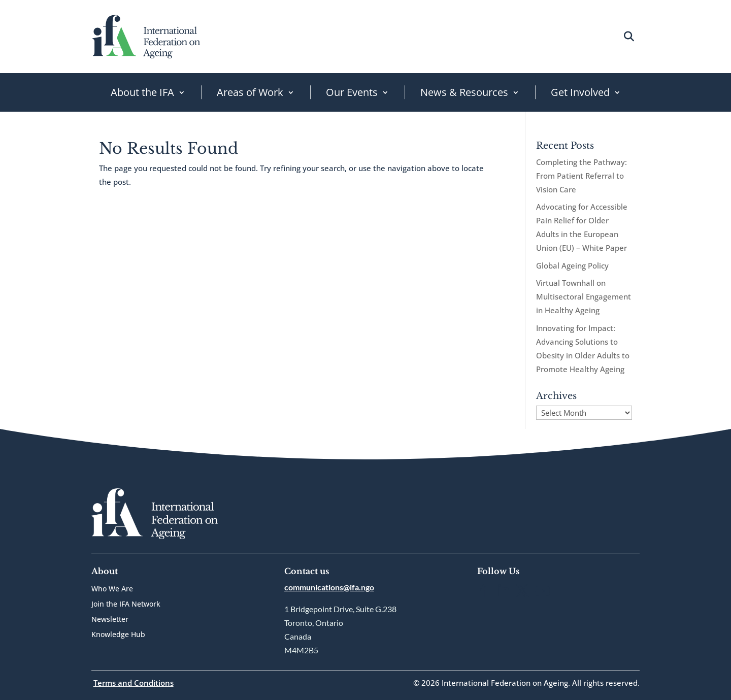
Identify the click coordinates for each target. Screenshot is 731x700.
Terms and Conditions (134, 683)
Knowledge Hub (118, 635)
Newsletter (110, 620)
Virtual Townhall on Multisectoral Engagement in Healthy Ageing (584, 296)
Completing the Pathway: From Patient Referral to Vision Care (582, 176)
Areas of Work (250, 92)
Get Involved (580, 92)
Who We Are (112, 589)
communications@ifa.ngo (329, 587)
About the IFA (142, 92)
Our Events (352, 92)
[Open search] (629, 36)
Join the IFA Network (126, 605)
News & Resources (464, 92)
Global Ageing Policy (572, 265)
